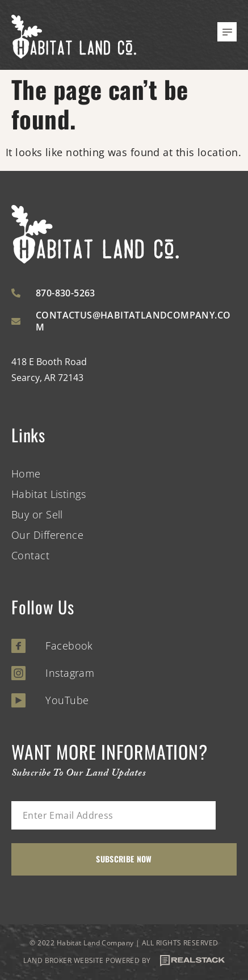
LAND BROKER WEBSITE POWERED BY (124, 961)
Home (26, 474)
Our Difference (47, 535)
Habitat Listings (49, 494)
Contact (30, 555)
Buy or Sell (37, 514)
